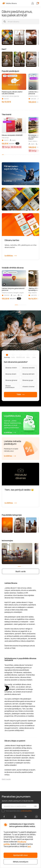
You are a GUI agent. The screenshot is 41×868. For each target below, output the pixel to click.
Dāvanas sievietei (28, 368)
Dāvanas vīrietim (11, 368)
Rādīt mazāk (6, 779)
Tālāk (21, 395)
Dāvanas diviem (11, 374)
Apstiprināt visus (20, 855)
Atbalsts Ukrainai (28, 387)
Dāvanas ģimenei (11, 380)
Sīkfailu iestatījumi (21, 862)
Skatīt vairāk (20, 571)
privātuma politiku (26, 811)
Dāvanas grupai (28, 380)
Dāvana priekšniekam (10, 386)
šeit (29, 846)
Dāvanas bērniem (28, 374)
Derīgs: (8, 147)
